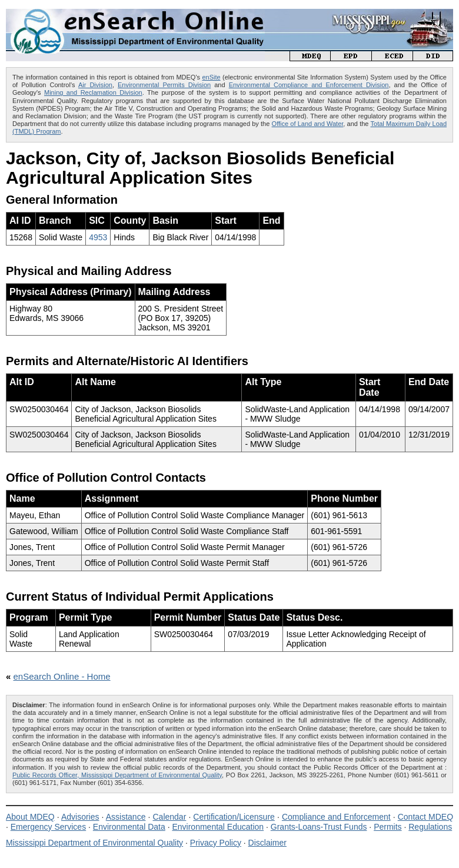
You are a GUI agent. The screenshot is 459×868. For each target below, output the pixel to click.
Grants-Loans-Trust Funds (319, 827)
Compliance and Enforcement (336, 817)
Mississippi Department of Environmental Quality (94, 843)
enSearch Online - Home (62, 676)
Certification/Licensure (234, 817)
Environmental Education (218, 827)
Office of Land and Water (308, 124)
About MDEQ (30, 817)
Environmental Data (129, 827)
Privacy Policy (216, 843)
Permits (388, 827)
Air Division (95, 85)
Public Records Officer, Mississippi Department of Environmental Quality (117, 775)
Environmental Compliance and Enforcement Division (309, 85)
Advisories (80, 817)
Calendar (169, 817)
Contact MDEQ (425, 817)
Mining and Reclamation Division (93, 92)
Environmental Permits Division (164, 85)
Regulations (430, 827)
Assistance (126, 817)
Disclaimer (267, 843)
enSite (211, 77)
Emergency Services (48, 827)
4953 (98, 237)
